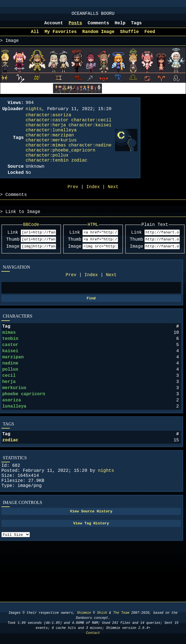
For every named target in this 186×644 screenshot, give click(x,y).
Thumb (13, 264)
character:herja (46, 135)
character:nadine (90, 159)
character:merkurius (51, 153)
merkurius (14, 428)
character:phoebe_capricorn (61, 165)
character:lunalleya (51, 141)
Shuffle (129, 36)
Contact (93, 633)
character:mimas (46, 159)
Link (13, 256)
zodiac (10, 486)
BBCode (31, 248)
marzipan (13, 392)
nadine (10, 399)
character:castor (47, 129)
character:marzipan (50, 147)
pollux (10, 407)
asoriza (12, 443)
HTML (93, 248)
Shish (102, 613)
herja (9, 421)
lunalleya (14, 450)
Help (120, 26)
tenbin (10, 370)
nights (106, 519)
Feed (150, 36)
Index (91, 302)
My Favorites (60, 36)
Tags (136, 26)
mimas (9, 363)
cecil (9, 414)
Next (111, 302)
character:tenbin (47, 178)
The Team (121, 613)
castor (10, 378)
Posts (75, 26)
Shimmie (84, 613)
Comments (98, 26)
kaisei (10, 385)
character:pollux (47, 172)
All (35, 36)
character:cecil (91, 129)
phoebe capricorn (24, 436)
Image (13, 272)
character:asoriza (48, 122)
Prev (71, 302)
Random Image (98, 36)
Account (54, 26)
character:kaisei (90, 135)
